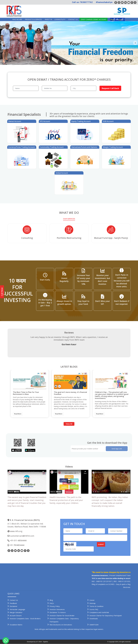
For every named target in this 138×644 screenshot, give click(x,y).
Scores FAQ (94, 609)
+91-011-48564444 (18, 540)
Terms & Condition (96, 606)
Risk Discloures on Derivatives (61, 625)
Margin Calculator (16, 612)
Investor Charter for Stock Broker (62, 616)
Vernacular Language (17, 609)
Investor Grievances (57, 609)
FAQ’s (52, 603)
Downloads (94, 619)
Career (92, 600)
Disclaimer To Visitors (58, 612)
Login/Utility (60, 19)
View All (69, 424)
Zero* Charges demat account (93, 19)
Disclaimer (14, 606)
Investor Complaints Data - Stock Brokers (25, 619)
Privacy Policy (55, 606)
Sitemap (93, 603)
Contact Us (73, 19)
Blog (51, 600)
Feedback (13, 603)
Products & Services (33, 19)
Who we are (17, 19)
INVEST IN (48, 19)
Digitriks (45, 642)
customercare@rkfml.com (22, 536)
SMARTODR (94, 625)
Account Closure (16, 616)
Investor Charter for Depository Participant (106, 616)
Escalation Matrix (16, 625)
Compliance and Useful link (99, 612)
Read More (18, 414)
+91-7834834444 (17, 545)
